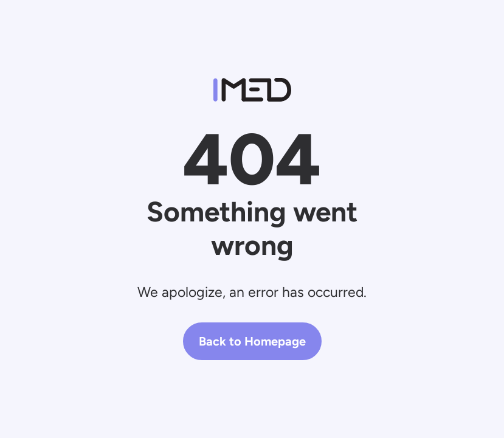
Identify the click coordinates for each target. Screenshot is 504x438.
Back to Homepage (252, 341)
